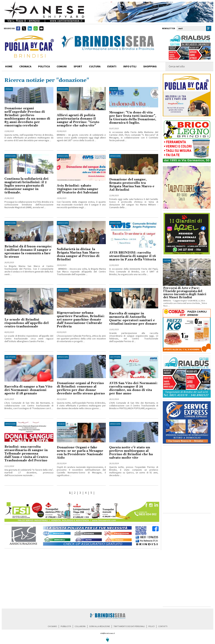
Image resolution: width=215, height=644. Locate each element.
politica (44, 66)
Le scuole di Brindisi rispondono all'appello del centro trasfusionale (27, 323)
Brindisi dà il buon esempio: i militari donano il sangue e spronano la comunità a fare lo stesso (28, 252)
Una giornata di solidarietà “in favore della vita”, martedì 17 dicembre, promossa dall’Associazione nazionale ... (29, 473)
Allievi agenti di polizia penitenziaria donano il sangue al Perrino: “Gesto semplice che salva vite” (78, 120)
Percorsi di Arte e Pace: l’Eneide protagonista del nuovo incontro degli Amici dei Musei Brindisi (185, 293)
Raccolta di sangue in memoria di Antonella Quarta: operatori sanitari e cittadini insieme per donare (133, 319)
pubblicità (66, 626)
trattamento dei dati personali (129, 626)
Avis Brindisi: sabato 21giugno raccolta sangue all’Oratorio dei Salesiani (78, 189)
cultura (95, 66)
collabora (80, 626)
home (9, 66)
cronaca (25, 66)
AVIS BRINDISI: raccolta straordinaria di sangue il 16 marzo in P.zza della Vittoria (133, 256)
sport (78, 66)
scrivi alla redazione (100, 626)
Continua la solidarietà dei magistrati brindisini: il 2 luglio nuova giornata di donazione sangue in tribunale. (26, 186)
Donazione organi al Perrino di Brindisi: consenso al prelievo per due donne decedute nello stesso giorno (81, 388)
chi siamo (52, 626)
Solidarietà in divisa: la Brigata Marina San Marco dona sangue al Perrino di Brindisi (78, 254)
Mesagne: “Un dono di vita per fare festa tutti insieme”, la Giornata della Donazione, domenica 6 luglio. (133, 118)
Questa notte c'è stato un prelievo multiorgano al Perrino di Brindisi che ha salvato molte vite (131, 453)
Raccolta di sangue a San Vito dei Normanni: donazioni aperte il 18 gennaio (28, 390)
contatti (163, 626)
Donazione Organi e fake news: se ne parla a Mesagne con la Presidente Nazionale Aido (80, 453)
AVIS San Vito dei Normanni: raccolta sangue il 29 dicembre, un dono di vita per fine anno (133, 388)
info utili (130, 66)
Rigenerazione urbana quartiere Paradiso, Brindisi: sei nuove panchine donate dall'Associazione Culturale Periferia (81, 320)
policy (151, 626)
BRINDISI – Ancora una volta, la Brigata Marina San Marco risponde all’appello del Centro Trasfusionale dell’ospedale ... (81, 272)
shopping (150, 66)
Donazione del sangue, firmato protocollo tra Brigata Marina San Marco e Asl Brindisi (132, 185)
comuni (62, 66)
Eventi (112, 66)
